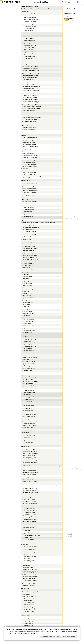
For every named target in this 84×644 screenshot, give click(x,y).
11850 (19, 25)
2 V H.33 (73, 217)
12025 (19, 416)
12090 (19, 580)
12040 (19, 455)
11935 (19, 226)
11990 (19, 341)
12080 (19, 557)
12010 (19, 383)
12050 (19, 478)
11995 (19, 350)
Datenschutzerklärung (29, 633)
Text (25, 2)
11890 (19, 118)
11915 (19, 174)
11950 (19, 256)
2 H (71, 219)
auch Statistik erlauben (69, 637)
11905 (19, 150)
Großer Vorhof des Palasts (72, 9)
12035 (19, 441)
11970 (19, 297)
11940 (19, 235)
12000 (19, 363)
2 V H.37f (70, 534)
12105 (19, 620)
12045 (19, 469)
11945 (19, 247)
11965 (19, 285)
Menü (80, 2)
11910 (19, 161)
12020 (19, 405)
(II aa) (74, 219)
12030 (19, 425)
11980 (19, 315)
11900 (19, 141)
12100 (19, 606)
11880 (19, 94)
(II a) (71, 536)
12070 (19, 532)
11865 (19, 58)
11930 (19, 211)
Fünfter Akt (30, 2)
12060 (19, 503)
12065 (19, 516)
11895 (19, 129)
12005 (19, 374)
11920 (19, 187)
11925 (19, 196)
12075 (19, 541)
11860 (19, 49)
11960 (19, 276)
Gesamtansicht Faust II (71, 14)
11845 (19, 16)
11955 (19, 267)
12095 (19, 592)
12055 (19, 492)
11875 (19, 85)
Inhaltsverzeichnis (70, 6)
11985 (19, 327)
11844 (19, 14)
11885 (19, 103)
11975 (19, 306)
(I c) (81, 469)
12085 (19, 571)
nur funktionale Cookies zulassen (51, 637)
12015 (19, 394)
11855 (19, 40)
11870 (19, 74)
